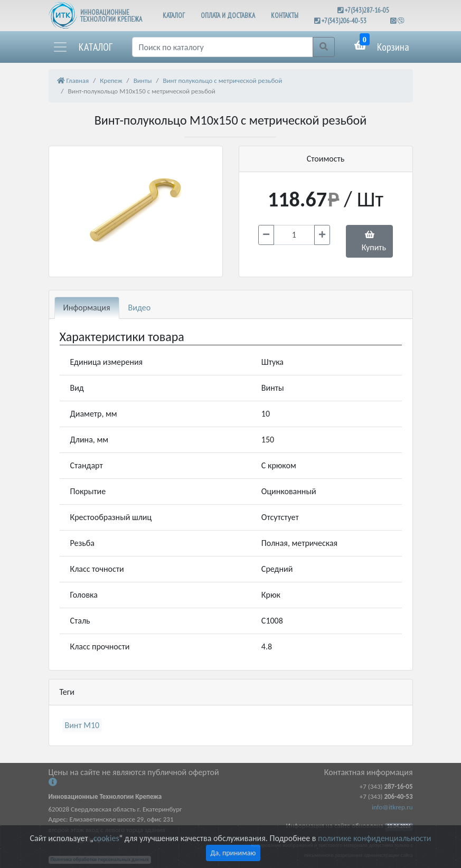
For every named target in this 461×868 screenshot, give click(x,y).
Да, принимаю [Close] (233, 853)
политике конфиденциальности (374, 838)
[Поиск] (223, 47)
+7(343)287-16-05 (367, 10)
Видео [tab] (140, 308)
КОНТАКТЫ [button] (285, 16)
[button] (82, 47)
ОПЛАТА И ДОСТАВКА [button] (228, 16)
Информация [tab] (87, 308)
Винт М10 (82, 725)
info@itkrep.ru (392, 807)
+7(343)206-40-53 (344, 21)
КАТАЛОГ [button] (174, 16)
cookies (106, 838)
